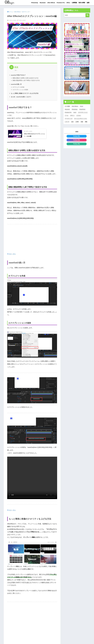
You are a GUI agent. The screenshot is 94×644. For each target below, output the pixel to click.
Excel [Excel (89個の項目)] (82, 106)
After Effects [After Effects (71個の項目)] (75, 106)
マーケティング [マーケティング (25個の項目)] (69, 119)
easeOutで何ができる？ (18, 75)
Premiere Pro (61, 3)
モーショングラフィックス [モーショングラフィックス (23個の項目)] (81, 119)
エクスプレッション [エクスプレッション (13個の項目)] (83, 113)
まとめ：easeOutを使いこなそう (21, 97)
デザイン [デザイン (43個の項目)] (72, 116)
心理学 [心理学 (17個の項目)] (77, 122)
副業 (88, 3)
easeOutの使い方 (16, 84)
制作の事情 (82, 3)
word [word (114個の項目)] (75, 113)
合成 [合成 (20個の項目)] (72, 122)
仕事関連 (74, 3)
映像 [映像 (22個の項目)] (82, 122)
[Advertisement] (32, 243)
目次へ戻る (12, 257)
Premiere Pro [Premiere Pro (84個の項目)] (68, 113)
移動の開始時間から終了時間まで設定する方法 (26, 80)
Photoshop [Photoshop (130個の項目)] (75, 110)
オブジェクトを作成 (18, 87)
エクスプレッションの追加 (20, 90)
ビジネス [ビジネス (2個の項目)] (79, 116)
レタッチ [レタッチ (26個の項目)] (67, 122)
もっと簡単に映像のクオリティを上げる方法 (25, 93)
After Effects (51, 3)
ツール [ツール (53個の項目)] (67, 116)
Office (68, 3)
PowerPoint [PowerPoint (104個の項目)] (82, 110)
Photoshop (35, 3)
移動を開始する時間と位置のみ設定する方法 (25, 78)
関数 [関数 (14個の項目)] (86, 122)
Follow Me (77, 136)
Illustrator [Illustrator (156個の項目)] (67, 110)
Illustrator (43, 3)
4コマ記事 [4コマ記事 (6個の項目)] (67, 106)
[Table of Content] (16, 70)
